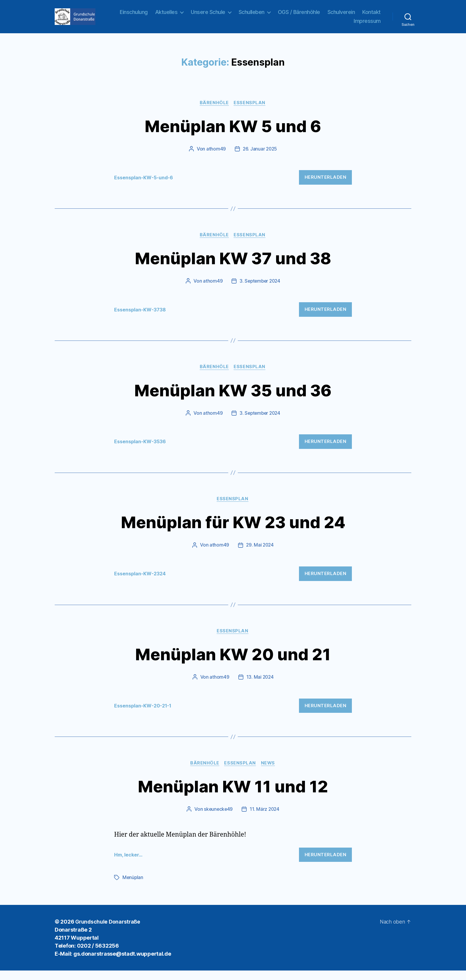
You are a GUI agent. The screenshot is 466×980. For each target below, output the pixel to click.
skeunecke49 (218, 819)
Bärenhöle (214, 110)
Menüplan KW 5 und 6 (233, 133)
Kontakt (337, 24)
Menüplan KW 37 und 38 (233, 265)
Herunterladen (326, 185)
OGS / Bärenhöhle (325, 16)
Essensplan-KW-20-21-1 (146, 715)
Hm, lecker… (129, 864)
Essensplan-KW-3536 (142, 450)
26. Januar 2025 (260, 156)
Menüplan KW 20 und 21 (233, 663)
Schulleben (277, 16)
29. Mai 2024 (260, 554)
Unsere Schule (234, 16)
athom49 (215, 156)
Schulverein (367, 16)
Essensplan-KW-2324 (142, 582)
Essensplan (251, 110)
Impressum (367, 24)
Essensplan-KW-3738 (142, 317)
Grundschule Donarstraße (109, 931)
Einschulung (160, 16)
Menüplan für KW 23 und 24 (233, 530)
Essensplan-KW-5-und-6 (146, 185)
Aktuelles (192, 16)
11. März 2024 (265, 819)
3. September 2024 (260, 289)
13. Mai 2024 (260, 686)
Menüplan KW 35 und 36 (233, 398)
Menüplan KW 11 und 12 (233, 795)
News (269, 773)
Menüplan (133, 887)
